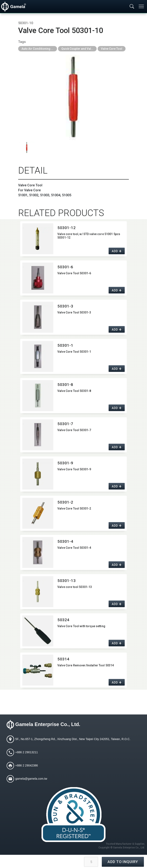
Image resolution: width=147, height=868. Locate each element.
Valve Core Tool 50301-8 (74, 391)
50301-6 (65, 267)
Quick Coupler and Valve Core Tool (79, 49)
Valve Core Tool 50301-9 (74, 469)
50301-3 (65, 306)
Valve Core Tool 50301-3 (74, 312)
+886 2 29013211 (27, 752)
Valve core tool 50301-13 (75, 587)
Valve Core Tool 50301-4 (74, 548)
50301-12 (67, 228)
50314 (63, 659)
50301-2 (65, 502)
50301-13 (67, 581)
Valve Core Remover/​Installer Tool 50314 (86, 665)
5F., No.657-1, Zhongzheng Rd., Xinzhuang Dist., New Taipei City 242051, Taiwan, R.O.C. (73, 739)
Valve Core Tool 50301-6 (74, 273)
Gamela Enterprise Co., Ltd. (48, 724)
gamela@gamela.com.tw (31, 778)
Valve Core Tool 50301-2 (74, 509)
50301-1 (65, 345)
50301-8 (65, 385)
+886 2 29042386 (27, 765)
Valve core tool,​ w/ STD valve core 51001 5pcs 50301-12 (89, 236)
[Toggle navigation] (142, 6)
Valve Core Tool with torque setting (81, 626)
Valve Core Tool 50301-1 (74, 352)
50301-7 (65, 424)
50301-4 (65, 541)
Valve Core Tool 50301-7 (74, 430)
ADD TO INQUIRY (123, 862)
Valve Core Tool (112, 49)
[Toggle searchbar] (132, 7)
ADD (115, 251)
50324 (63, 620)
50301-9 (65, 463)
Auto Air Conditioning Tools (39, 49)
